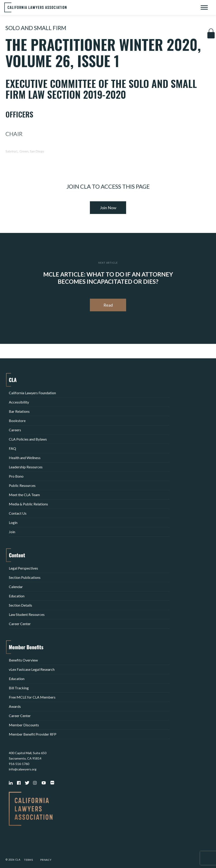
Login (13, 522)
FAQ (12, 448)
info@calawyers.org (23, 769)
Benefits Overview (23, 660)
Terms (29, 860)
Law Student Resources (27, 614)
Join (12, 532)
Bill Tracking (19, 688)
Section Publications (25, 577)
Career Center (20, 624)
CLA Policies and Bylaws (28, 439)
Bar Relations (19, 411)
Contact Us (18, 513)
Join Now (108, 208)
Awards (15, 706)
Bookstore (17, 421)
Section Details (20, 605)
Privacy (46, 860)
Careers (15, 430)
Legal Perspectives (23, 568)
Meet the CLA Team (24, 495)
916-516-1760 (19, 764)
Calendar (16, 587)
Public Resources (22, 485)
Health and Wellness (25, 458)
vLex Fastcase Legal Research (32, 669)
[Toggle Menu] (204, 7)
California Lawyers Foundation (32, 393)
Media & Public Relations (28, 504)
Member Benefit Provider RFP (33, 734)
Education (17, 596)
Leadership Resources (26, 467)
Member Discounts (24, 725)
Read (108, 305)
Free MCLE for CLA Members (32, 697)
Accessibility (19, 402)
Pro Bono (16, 476)
